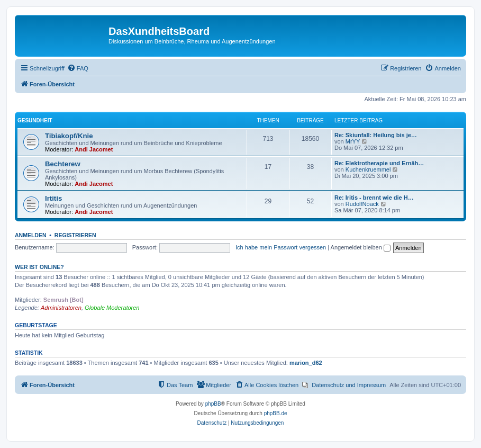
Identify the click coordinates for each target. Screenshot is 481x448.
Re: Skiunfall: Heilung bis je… (376, 135)
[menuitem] (78, 68)
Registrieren (75, 235)
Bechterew (63, 164)
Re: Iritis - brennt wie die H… (374, 198)
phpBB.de (276, 413)
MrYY (353, 141)
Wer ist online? (39, 267)
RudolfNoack (362, 204)
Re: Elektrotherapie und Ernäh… (379, 163)
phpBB (213, 404)
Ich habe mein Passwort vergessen (281, 247)
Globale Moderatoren (112, 308)
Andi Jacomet (94, 149)
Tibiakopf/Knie (69, 136)
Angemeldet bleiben (361, 247)
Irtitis (53, 198)
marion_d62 (306, 363)
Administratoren (61, 308)
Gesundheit (35, 120)
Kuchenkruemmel (368, 169)
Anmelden (31, 235)
